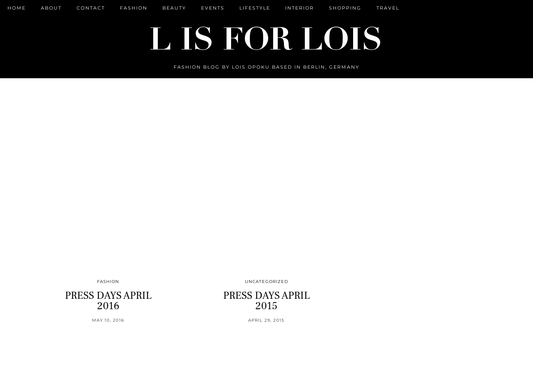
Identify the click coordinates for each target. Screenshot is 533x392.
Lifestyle (255, 8)
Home (17, 8)
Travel (388, 8)
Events (213, 8)
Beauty (174, 8)
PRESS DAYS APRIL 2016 (108, 301)
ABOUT (51, 8)
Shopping (345, 8)
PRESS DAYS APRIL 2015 (266, 301)
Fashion (134, 8)
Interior (300, 8)
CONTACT (91, 8)
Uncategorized (266, 282)
